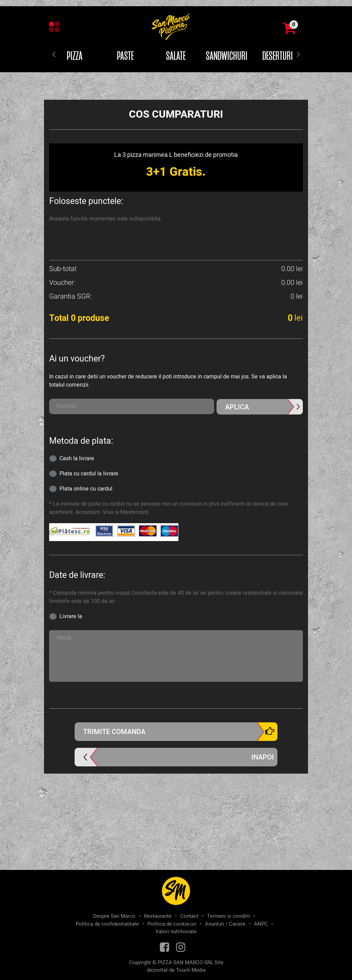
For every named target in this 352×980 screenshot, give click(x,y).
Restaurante (158, 916)
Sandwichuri (227, 56)
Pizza (75, 56)
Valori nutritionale (176, 931)
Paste (125, 56)
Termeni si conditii (228, 916)
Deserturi (278, 56)
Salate (176, 56)
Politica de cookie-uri (172, 924)
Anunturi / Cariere (225, 924)
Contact (189, 916)
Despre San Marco (114, 916)
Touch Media (191, 970)
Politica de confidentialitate (107, 924)
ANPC (261, 924)
